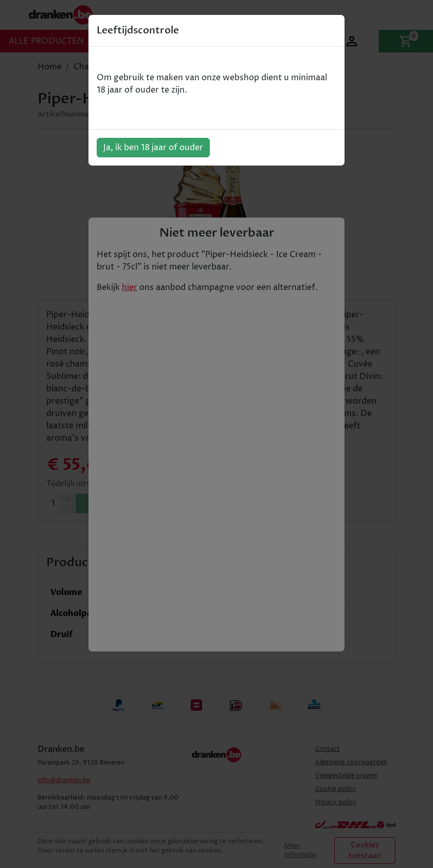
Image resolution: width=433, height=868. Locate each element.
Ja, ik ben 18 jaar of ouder (153, 148)
